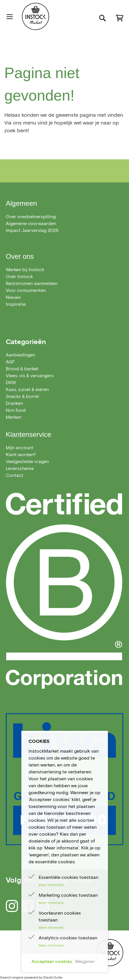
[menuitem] (20, 355)
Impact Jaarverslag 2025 (32, 230)
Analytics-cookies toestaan (68, 938)
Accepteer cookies (52, 961)
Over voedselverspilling (31, 217)
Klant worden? (21, 455)
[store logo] (51, 16)
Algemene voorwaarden (31, 223)
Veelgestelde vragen (27, 461)
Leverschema (20, 468)
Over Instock (19, 276)
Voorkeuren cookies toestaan (60, 916)
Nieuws (13, 297)
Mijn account (20, 448)
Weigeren (85, 961)
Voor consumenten (26, 290)
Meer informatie (51, 885)
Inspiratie (16, 304)
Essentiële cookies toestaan (69, 877)
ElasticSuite (53, 977)
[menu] (64, 386)
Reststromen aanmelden (32, 283)
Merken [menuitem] (14, 417)
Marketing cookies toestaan (68, 895)
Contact (15, 475)
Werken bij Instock (25, 270)
